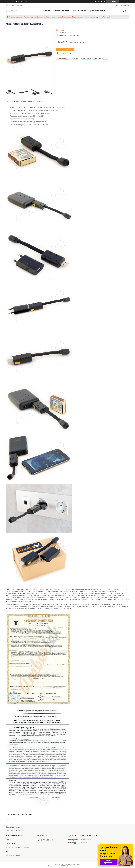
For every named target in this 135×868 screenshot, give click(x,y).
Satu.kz (78, 864)
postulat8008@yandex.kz (82, 840)
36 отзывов (101, 1)
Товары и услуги (62, 11)
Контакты (83, 11)
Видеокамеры (78, 17)
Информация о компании (16, 830)
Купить (65, 49)
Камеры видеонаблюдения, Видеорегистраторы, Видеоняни (47, 17)
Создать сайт (21, 1)
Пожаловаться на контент (78, 866)
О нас (74, 11)
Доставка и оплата (98, 11)
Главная (49, 11)
